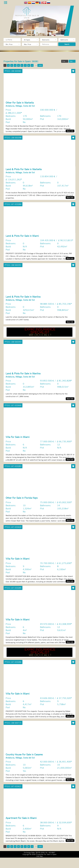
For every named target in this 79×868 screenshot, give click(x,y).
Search (67, 44)
